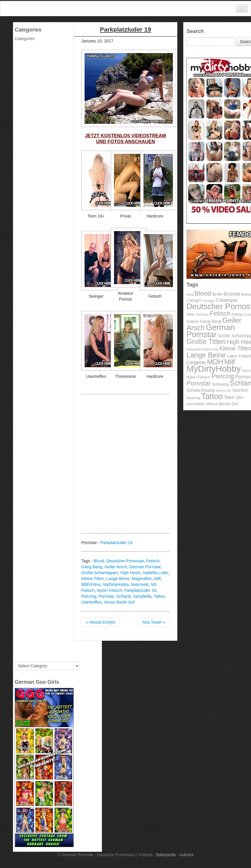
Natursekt (140, 584)
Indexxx (186, 855)
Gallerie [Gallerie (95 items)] (193, 322)
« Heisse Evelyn (100, 622)
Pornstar (106, 596)
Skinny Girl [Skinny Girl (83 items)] (223, 391)
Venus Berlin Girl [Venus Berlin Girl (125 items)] (222, 404)
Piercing (89, 596)
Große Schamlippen (100, 573)
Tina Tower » (154, 622)
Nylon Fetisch (109, 590)
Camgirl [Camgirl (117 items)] (194, 300)
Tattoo (159, 596)
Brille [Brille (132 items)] (217, 294)
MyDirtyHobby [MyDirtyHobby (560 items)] (214, 369)
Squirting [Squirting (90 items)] (193, 398)
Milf (158, 579)
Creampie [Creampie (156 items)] (227, 300)
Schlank (123, 596)
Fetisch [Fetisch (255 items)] (220, 313)
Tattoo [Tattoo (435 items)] (212, 396)
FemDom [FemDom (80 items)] (202, 314)
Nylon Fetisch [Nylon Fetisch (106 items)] (198, 377)
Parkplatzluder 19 (117, 543)
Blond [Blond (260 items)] (203, 293)
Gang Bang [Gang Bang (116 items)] (211, 321)
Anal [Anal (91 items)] (190, 294)
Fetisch (153, 561)
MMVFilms (91, 584)
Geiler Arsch (116, 567)
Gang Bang (92, 567)
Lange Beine (118, 579)
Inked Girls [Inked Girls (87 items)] (210, 349)
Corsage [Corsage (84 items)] (208, 301)
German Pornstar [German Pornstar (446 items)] (211, 331)
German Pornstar (145, 567)
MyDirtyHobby (116, 584)
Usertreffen (91, 602)
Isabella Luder (156, 573)
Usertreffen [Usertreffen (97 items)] (195, 404)
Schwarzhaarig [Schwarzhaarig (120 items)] (201, 390)
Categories (25, 39)
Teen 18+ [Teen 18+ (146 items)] (234, 397)
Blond (99, 561)
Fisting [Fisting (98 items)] (237, 314)
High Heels (130, 573)
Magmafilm (142, 579)
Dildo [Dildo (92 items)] (190, 314)
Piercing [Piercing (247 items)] (223, 376)
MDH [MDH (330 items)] (215, 362)
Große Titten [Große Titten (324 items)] (206, 341)
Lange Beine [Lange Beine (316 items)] (206, 355)
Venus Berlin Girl (119, 602)
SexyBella (142, 596)
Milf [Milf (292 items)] (230, 362)
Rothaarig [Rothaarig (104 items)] (220, 384)
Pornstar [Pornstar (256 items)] (199, 383)
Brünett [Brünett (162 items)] (232, 294)
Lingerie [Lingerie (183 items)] (196, 362)
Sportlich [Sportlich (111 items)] (240, 390)
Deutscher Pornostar (125, 561)
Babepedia (166, 855)
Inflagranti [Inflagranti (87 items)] (194, 349)
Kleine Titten (93, 579)
